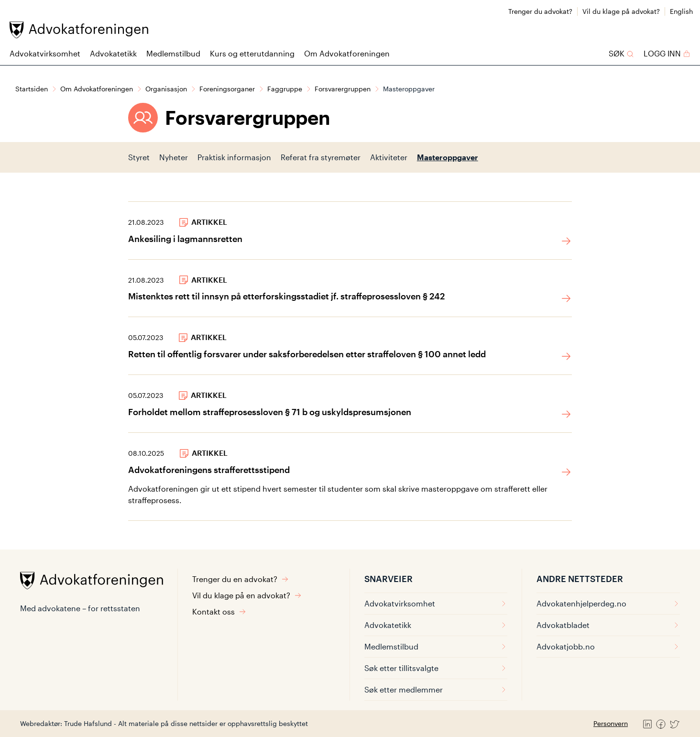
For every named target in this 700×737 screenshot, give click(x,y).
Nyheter (174, 157)
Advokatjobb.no (608, 646)
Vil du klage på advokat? (621, 11)
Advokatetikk (113, 53)
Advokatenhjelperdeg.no (608, 603)
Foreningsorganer (227, 89)
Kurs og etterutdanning (252, 53)
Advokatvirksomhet (45, 53)
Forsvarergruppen (343, 89)
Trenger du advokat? (540, 11)
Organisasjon (166, 89)
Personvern (611, 723)
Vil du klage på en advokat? (247, 595)
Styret (139, 157)
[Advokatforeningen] (79, 30)
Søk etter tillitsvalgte (436, 668)
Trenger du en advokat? (241, 579)
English (681, 11)
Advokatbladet (608, 625)
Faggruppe (285, 89)
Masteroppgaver (448, 157)
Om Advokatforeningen (347, 53)
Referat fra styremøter (321, 157)
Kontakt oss (219, 611)
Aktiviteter (389, 157)
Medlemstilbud (173, 53)
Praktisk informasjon (234, 157)
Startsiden (32, 89)
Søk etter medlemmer (436, 689)
